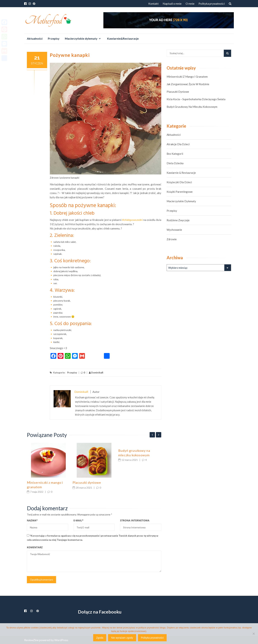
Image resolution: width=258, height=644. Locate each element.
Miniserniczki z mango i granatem (187, 77)
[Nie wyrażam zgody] (254, 634)
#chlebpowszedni (132, 220)
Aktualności (35, 38)
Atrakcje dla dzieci (178, 144)
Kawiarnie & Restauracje (181, 173)
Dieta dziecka (175, 163)
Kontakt (153, 3)
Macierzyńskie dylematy (81, 38)
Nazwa (32, 520)
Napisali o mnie (172, 3)
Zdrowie (172, 239)
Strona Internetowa (135, 520)
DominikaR (96, 373)
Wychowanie (174, 230)
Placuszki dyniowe (87, 482)
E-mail (78, 520)
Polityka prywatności (212, 3)
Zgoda (100, 638)
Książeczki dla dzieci (179, 182)
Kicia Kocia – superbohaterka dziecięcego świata (196, 99)
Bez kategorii (175, 154)
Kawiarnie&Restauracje (123, 38)
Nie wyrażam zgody (122, 638)
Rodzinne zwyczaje (178, 220)
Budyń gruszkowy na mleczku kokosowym (192, 107)
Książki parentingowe (180, 192)
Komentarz (35, 547)
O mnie (190, 3)
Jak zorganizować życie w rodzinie (188, 84)
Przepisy (54, 38)
